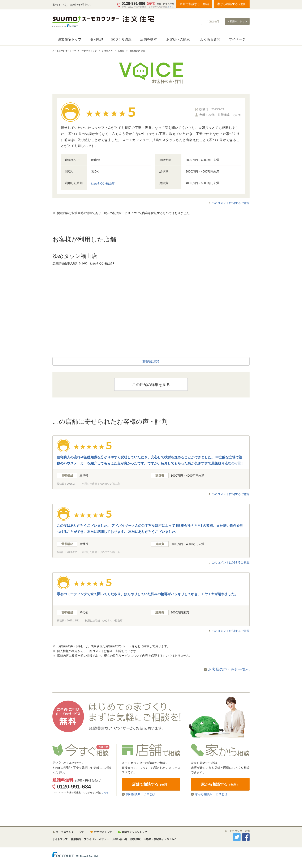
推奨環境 (135, 839)
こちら (171, 7)
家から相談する (233, 4)
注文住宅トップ (70, 39)
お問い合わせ (120, 839)
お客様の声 (107, 51)
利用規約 (76, 839)
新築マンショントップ (134, 832)
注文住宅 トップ (89, 51)
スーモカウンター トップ (64, 51)
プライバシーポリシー (96, 839)
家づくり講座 (121, 39)
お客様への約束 (178, 39)
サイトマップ (60, 839)
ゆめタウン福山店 (103, 183)
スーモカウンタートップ (70, 832)
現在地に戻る (151, 361)
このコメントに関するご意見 (230, 203)
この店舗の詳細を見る (151, 385)
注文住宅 (214, 21)
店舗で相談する (195, 4)
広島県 (121, 51)
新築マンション (238, 21)
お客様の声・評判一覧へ (229, 669)
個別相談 (97, 39)
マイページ (237, 39)
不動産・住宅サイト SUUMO (160, 839)
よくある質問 (210, 39)
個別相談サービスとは (141, 794)
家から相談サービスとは (211, 794)
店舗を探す (148, 39)
